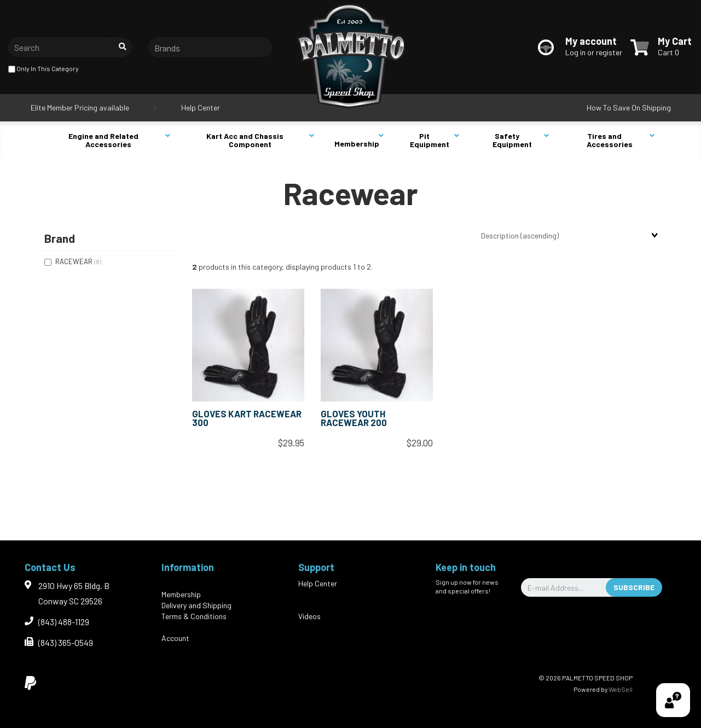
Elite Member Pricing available (80, 107)
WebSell (621, 689)
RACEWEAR (75, 261)
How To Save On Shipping (629, 107)
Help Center (201, 107)
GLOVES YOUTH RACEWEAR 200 (354, 418)
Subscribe (634, 587)
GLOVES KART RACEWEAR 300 (247, 418)
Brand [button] (60, 238)
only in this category (44, 69)
